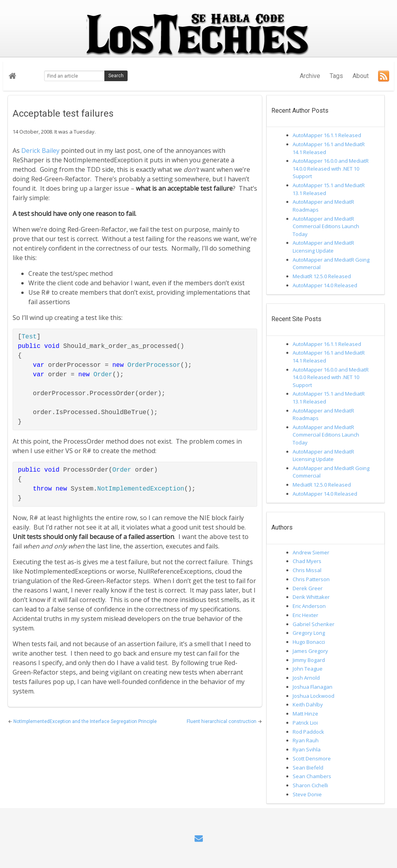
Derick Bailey (40, 151)
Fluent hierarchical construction (222, 721)
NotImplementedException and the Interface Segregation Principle (85, 721)
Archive (310, 76)
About (361, 76)
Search (116, 76)
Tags (336, 76)
